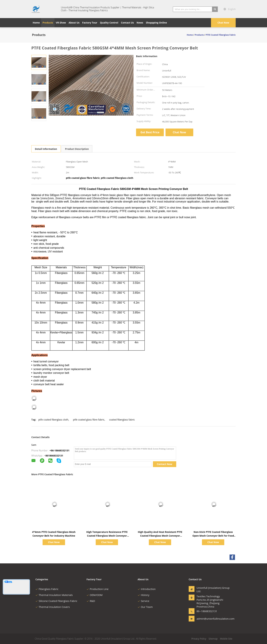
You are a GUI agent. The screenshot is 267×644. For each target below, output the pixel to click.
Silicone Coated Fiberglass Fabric (56, 601)
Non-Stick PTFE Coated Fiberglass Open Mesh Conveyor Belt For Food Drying (213, 536)
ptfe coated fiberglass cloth (53, 420)
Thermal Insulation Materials (54, 595)
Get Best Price (150, 132)
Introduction (147, 589)
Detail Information (46, 149)
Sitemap (213, 639)
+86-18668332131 (60, 450)
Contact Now (164, 464)
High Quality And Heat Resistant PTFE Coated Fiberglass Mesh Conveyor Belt (160, 536)
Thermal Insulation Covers (53, 607)
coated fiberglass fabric (122, 420)
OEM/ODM (95, 595)
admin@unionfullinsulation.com (207, 619)
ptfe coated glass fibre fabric (89, 420)
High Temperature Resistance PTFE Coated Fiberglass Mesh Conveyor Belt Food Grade (107, 536)
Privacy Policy (199, 639)
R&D (91, 601)
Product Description (77, 149)
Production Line (97, 589)
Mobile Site (226, 639)
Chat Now (223, 23)
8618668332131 (54, 456)
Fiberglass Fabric (47, 589)
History (143, 595)
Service (143, 601)
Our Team (145, 607)
